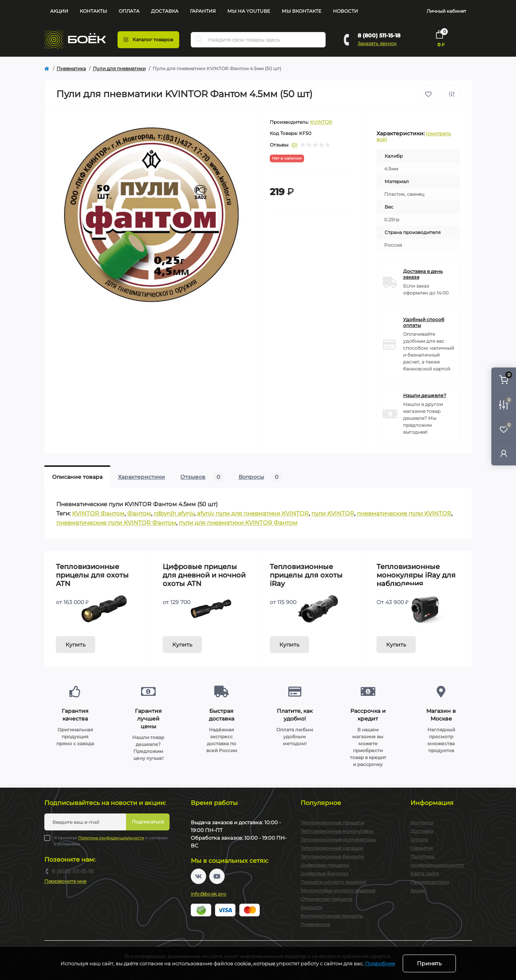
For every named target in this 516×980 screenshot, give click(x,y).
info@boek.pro (209, 894)
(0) (294, 145)
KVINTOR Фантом (98, 513)
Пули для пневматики (119, 68)
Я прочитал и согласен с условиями (111, 841)
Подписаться (148, 822)
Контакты (93, 11)
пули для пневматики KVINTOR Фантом (238, 523)
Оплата (129, 11)
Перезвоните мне (65, 881)
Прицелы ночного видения (333, 882)
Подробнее (380, 963)
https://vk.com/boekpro (198, 876)
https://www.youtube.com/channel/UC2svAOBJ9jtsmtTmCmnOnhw (217, 876)
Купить (76, 645)
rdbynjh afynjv (174, 513)
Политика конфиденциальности (111, 838)
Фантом (139, 513)
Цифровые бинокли (324, 873)
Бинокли (311, 907)
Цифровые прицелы (325, 865)
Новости (345, 11)
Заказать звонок (377, 43)
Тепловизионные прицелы (332, 823)
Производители (430, 882)
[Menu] (148, 40)
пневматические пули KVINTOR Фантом (116, 523)
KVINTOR (321, 122)
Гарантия (203, 11)
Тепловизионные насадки (332, 848)
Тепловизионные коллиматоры (338, 839)
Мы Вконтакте (302, 11)
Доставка (165, 11)
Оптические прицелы (326, 899)
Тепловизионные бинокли (332, 856)
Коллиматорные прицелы (332, 916)
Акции (59, 11)
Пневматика (71, 68)
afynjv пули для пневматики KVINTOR (253, 513)
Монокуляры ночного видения (338, 890)
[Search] (199, 40)
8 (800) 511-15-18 (379, 35)
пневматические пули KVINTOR (404, 513)
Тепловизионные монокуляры (337, 831)
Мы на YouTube (249, 11)
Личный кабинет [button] (446, 11)
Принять (429, 963)
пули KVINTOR (333, 513)
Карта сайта (425, 873)
